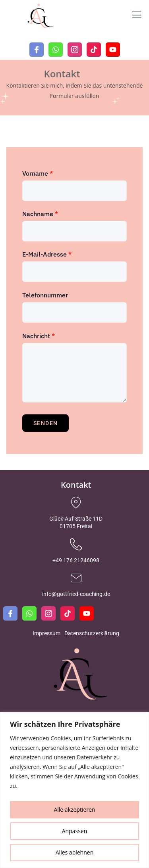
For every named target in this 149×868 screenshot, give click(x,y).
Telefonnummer (45, 295)
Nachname (40, 214)
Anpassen (75, 831)
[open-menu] (137, 16)
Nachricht (39, 336)
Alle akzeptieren (74, 810)
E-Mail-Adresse (47, 254)
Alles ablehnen (74, 852)
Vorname (38, 173)
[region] (74, 790)
